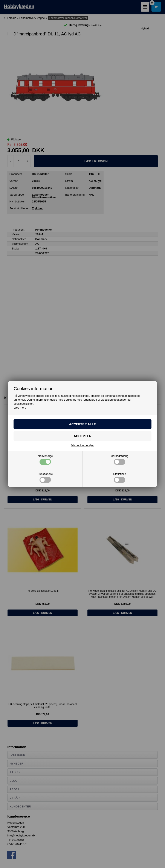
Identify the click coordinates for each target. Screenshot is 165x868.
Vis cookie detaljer (82, 445)
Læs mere (20, 408)
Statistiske (120, 478)
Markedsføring (120, 460)
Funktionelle (45, 478)
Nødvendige (45, 460)
